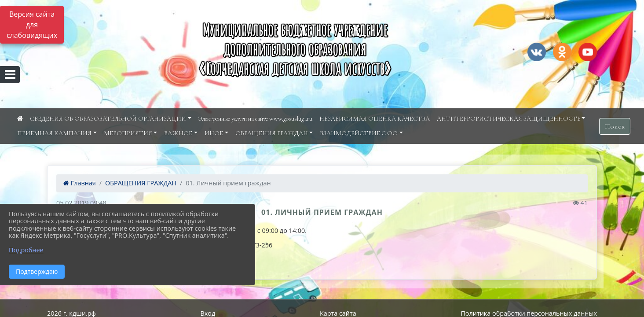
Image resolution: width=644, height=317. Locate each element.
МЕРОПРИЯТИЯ (128, 133)
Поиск (615, 126)
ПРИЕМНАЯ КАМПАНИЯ (54, 133)
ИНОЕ (214, 133)
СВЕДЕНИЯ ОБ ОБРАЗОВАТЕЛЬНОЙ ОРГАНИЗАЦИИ (108, 119)
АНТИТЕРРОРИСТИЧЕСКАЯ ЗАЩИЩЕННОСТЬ (509, 119)
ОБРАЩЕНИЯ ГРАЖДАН (272, 133)
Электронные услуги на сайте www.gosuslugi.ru (255, 119)
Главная (80, 183)
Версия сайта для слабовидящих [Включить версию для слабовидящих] (32, 25)
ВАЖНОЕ (178, 133)
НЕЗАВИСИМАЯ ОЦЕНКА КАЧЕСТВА (375, 119)
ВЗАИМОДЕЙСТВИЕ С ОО (359, 133)
